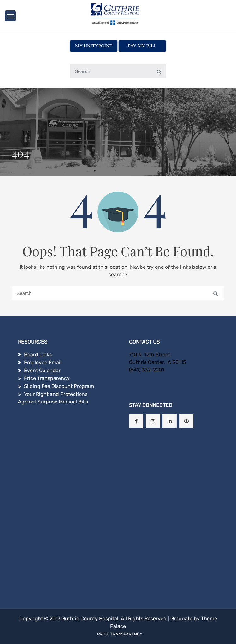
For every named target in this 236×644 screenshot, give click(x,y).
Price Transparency (47, 378)
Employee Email (43, 362)
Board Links (38, 355)
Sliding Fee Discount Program (59, 386)
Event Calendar (42, 370)
